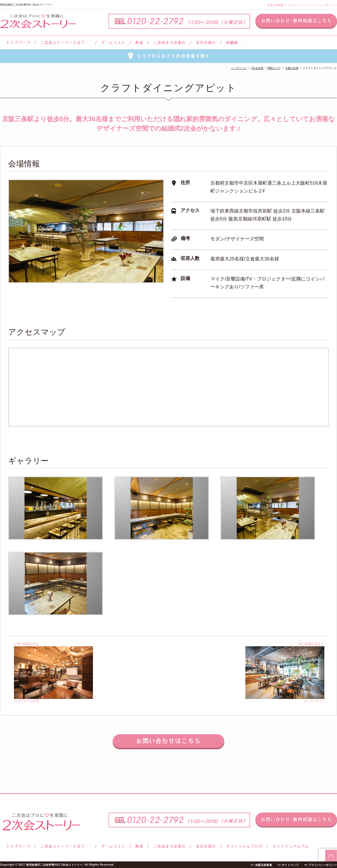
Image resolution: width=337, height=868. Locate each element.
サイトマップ (296, 5)
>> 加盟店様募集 (261, 865)
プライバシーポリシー (323, 5)
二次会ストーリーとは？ (66, 43)
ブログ (244, 846)
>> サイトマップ (288, 865)
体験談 (232, 43)
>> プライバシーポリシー (321, 865)
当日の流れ (206, 43)
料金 (139, 43)
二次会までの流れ (169, 43)
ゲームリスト (113, 43)
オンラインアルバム (289, 846)
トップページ (18, 43)
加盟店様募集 (276, 5)
